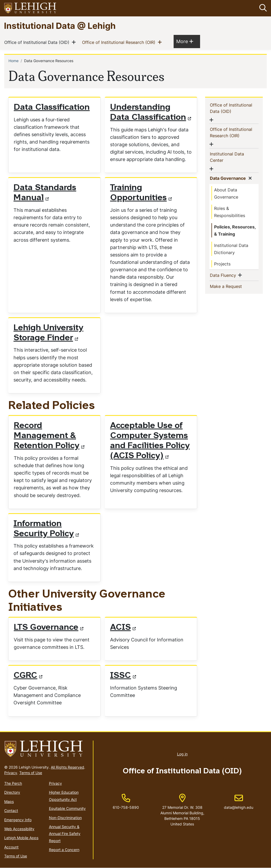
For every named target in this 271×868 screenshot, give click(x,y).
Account (11, 847)
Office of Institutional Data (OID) (38, 42)
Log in (182, 754)
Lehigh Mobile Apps (21, 838)
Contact (11, 810)
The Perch (13, 783)
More (185, 41)
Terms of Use (31, 773)
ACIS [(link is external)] (123, 628)
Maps (9, 802)
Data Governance (231, 178)
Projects (222, 264)
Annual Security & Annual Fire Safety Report (65, 834)
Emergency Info (18, 820)
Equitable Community (67, 808)
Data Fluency (226, 275)
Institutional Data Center (229, 157)
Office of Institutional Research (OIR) (120, 42)
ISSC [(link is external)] (123, 676)
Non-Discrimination (65, 818)
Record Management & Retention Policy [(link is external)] (49, 436)
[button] (262, 8)
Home (13, 61)
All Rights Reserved (67, 767)
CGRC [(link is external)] (28, 676)
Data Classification (52, 108)
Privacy (11, 773)
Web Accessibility (19, 829)
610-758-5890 (126, 807)
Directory (12, 793)
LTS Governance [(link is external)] (49, 628)
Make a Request (235, 286)
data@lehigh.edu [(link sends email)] (239, 802)
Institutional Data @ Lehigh (60, 26)
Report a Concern (64, 850)
